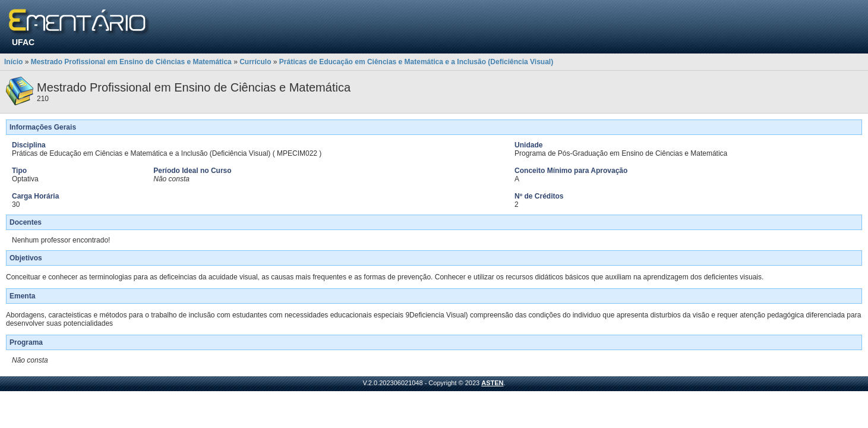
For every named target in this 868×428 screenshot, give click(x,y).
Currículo (255, 62)
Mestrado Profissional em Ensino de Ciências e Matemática (131, 62)
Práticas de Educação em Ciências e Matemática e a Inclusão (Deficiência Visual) (416, 62)
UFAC (23, 42)
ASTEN (492, 383)
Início (13, 62)
